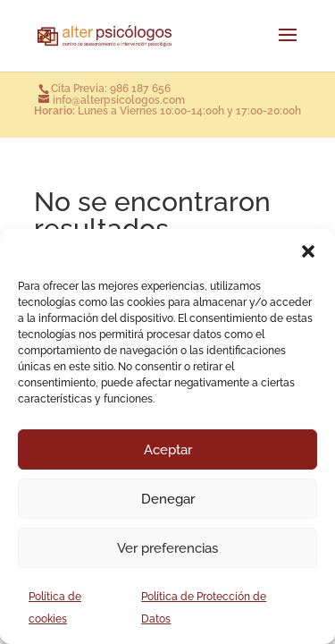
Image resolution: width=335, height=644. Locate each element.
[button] (308, 251)
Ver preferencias (167, 548)
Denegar (168, 499)
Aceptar (168, 450)
